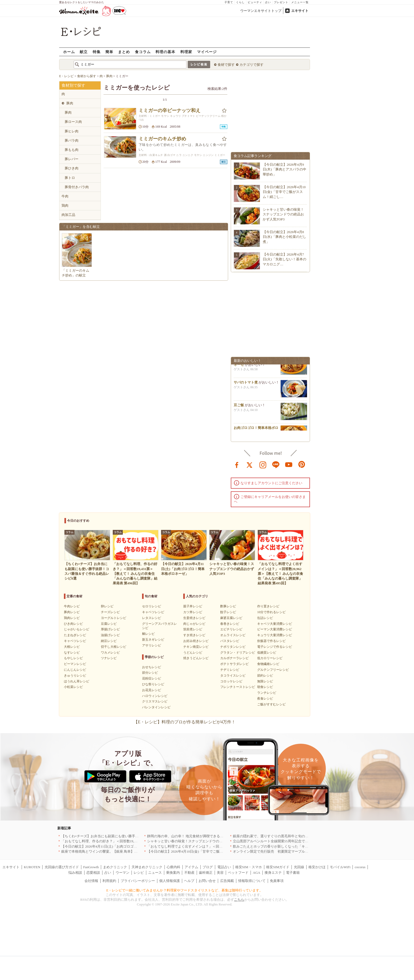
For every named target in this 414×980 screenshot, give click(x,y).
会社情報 (91, 881)
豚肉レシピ (72, 612)
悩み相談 (75, 873)
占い (268, 2)
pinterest (302, 464)
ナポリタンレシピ (233, 647)
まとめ (124, 52)
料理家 (186, 52)
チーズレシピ (110, 612)
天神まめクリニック (147, 867)
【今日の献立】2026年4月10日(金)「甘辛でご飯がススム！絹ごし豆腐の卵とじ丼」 (211, 851)
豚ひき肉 (72, 168)
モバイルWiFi (340, 867)
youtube (289, 464)
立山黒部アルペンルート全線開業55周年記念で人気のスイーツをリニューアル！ (295, 841)
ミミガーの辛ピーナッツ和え (170, 110)
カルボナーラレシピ (234, 658)
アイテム (191, 867)
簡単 (109, 52)
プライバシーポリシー (138, 881)
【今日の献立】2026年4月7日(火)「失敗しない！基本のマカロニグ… (284, 259)
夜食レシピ (265, 699)
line (276, 464)
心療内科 (173, 867)
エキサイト (300, 11)
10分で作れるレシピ (271, 612)
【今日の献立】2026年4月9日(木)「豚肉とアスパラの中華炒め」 (284, 169)
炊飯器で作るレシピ (271, 641)
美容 (220, 873)
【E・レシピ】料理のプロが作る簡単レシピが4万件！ (185, 722)
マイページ (207, 52)
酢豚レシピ (228, 606)
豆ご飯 (239, 407)
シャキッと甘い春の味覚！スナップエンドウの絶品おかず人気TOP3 (283, 214)
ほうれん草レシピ (77, 681)
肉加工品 (68, 215)
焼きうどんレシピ (196, 658)
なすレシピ (72, 653)
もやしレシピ (73, 658)
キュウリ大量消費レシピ (275, 635)
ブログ (208, 867)
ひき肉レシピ (73, 624)
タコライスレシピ (233, 676)
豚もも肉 (72, 150)
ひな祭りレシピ (153, 684)
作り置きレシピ (268, 606)
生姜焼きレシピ (194, 618)
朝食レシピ (265, 687)
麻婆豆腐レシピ (231, 618)
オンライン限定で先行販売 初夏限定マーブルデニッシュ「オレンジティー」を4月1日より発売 (307, 851)
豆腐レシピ (109, 624)
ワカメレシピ (110, 653)
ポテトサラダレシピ (234, 664)
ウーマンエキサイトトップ (261, 11)
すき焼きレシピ (194, 635)
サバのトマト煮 (246, 384)
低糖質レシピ (267, 653)
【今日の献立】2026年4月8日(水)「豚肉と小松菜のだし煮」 (284, 237)
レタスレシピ (152, 618)
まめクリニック (115, 867)
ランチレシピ (267, 693)
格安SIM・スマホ (249, 867)
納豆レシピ (109, 641)
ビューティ (255, 2)
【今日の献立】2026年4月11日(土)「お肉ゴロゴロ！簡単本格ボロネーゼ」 (118, 846)
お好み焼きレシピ (196, 641)
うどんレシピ (193, 653)
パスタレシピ (230, 641)
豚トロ (70, 178)
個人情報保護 (170, 881)
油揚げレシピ (110, 635)
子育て (229, 2)
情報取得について (252, 881)
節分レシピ (150, 673)
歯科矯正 (206, 873)
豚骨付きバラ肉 (77, 187)
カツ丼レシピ (193, 612)
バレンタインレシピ (156, 707)
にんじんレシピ (75, 670)
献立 (84, 52)
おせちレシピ (152, 667)
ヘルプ (189, 881)
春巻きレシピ (230, 624)
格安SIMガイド (278, 867)
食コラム (143, 52)
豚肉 (70, 103)
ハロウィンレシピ (155, 696)
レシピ (139, 873)
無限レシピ (265, 681)
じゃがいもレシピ (77, 629)
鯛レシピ (148, 634)
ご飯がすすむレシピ (271, 704)
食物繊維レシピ (268, 664)
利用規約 (109, 881)
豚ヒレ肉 (72, 131)
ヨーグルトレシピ (114, 618)
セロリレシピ (152, 606)
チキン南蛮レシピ (196, 647)
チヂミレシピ (230, 670)
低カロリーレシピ (270, 658)
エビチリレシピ (231, 629)
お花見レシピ (152, 690)
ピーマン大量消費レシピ (275, 629)
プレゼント (281, 2)
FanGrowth (91, 867)
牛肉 (65, 196)
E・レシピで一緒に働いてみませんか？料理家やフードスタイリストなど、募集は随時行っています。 (185, 890)
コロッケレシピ (231, 681)
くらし (240, 2)
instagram (263, 464)
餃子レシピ (228, 612)
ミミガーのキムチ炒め (162, 139)
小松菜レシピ (73, 687)
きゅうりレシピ (75, 676)
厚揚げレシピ (110, 629)
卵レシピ (107, 606)
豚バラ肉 (72, 140)
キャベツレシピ (75, 641)
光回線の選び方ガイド (62, 867)
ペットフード (238, 873)
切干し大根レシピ (114, 647)
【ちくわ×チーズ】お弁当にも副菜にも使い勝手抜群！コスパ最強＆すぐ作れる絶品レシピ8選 (133, 836)
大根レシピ (72, 647)
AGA (257, 873)
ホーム (69, 52)
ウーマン (123, 873)
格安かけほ (317, 867)
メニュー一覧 (300, 2)
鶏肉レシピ (72, 618)
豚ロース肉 (73, 122)
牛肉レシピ (72, 606)
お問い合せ (207, 881)
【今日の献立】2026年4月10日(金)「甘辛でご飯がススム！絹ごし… (284, 192)
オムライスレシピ (233, 635)
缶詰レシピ (265, 618)
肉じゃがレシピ (194, 624)
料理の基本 (165, 52)
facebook (237, 464)
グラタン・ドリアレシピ (238, 653)
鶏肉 (65, 205)
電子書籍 (293, 873)
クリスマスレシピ (155, 701)
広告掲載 (227, 881)
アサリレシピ (152, 645)
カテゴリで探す (251, 65)
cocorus (360, 867)
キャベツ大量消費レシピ (275, 624)
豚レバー (72, 159)
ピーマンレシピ (75, 664)
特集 (97, 52)
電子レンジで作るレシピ (275, 647)
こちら (239, 900)
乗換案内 (173, 873)
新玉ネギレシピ (153, 640)
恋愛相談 (93, 873)
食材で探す (226, 65)
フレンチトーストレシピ (238, 687)
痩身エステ (273, 873)
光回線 (299, 867)
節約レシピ (265, 676)
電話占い (224, 867)
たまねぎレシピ (75, 635)
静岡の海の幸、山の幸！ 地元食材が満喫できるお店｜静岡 (192, 836)
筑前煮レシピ (193, 629)
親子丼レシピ (193, 606)
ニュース (155, 873)
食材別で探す (73, 85)
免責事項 (277, 881)
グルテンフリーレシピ (273, 670)
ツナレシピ (109, 658)
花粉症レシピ (152, 678)
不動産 (189, 873)
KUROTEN (32, 867)
